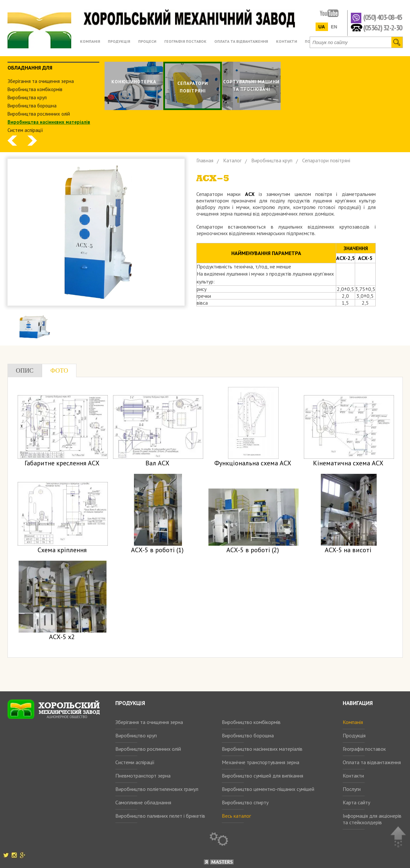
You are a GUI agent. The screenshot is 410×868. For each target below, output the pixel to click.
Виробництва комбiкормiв (35, 89)
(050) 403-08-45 (383, 17)
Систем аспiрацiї (25, 130)
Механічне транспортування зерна (261, 762)
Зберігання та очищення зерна (149, 722)
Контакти (353, 776)
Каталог (232, 160)
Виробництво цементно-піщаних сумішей (268, 789)
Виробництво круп (136, 735)
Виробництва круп (27, 97)
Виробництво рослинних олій (148, 749)
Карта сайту (356, 802)
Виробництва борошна (32, 106)
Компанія (353, 722)
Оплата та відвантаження (372, 762)
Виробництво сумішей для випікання (262, 776)
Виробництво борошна (248, 735)
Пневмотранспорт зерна (143, 776)
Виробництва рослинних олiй (39, 114)
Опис (25, 370)
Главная (205, 160)
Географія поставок (364, 749)
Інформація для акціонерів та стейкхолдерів (372, 819)
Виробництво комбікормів (251, 722)
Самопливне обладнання (143, 802)
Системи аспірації (135, 762)
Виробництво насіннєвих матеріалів (262, 749)
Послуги (352, 789)
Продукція (354, 735)
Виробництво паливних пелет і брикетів (160, 816)
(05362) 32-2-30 (383, 27)
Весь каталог (236, 816)
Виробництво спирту (245, 802)
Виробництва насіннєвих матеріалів (49, 122)
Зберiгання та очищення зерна (41, 81)
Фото (59, 370)
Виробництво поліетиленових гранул (157, 789)
